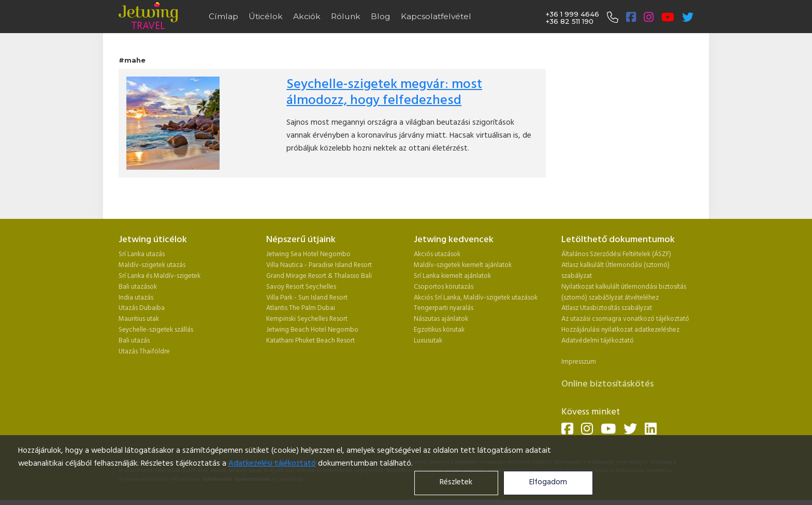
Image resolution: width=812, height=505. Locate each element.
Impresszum (579, 362)
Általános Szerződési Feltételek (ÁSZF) (616, 254)
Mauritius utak (139, 319)
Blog (381, 16)
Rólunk (346, 16)
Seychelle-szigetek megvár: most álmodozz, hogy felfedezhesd (384, 93)
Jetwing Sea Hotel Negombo (308, 254)
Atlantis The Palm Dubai (301, 308)
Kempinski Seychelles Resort (307, 319)
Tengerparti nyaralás (444, 308)
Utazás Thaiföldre (144, 352)
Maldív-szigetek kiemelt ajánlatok (463, 265)
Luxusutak (428, 341)
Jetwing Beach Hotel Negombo (312, 330)
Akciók (307, 16)
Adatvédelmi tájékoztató (598, 341)
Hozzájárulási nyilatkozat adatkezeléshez (620, 330)
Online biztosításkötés (607, 384)
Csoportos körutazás (444, 287)
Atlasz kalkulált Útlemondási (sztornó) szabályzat (615, 271)
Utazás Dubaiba (142, 308)
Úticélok (266, 16)
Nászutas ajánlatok (442, 319)
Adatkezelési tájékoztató (272, 464)
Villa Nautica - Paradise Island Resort (319, 265)
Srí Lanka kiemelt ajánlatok (452, 276)
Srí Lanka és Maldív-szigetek (160, 276)
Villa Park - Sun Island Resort (307, 298)
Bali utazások (138, 287)
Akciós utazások (437, 254)
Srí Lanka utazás (142, 254)
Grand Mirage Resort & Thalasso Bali (319, 276)
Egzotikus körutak (439, 330)
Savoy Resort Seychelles (301, 287)
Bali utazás (134, 341)
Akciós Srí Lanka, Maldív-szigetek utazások (476, 298)
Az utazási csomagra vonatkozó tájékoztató (625, 319)
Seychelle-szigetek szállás (156, 330)
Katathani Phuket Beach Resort (310, 341)
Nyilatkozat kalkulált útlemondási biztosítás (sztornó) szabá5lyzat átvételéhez (624, 292)
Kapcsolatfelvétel (436, 16)
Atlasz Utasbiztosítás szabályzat (607, 308)
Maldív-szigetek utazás (152, 265)
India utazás (136, 298)
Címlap (223, 16)
